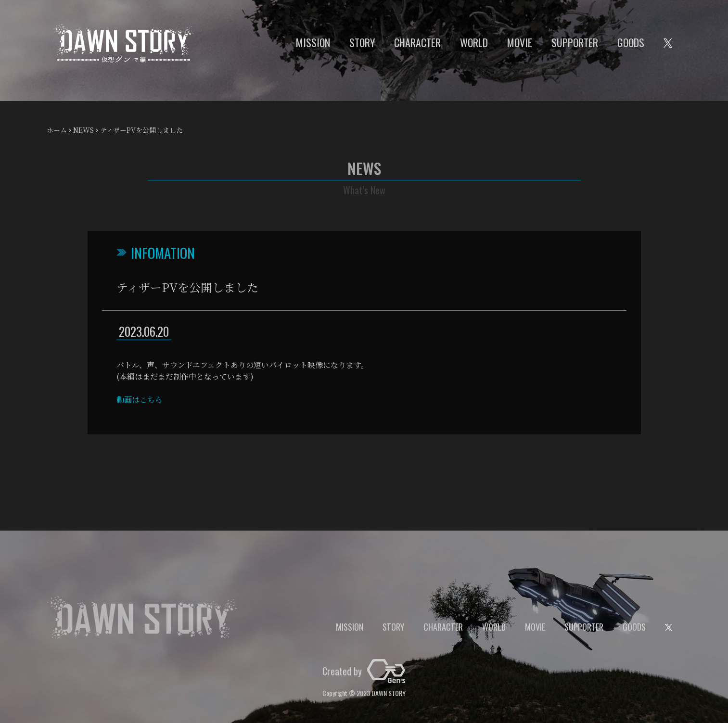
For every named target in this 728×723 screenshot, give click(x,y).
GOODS (631, 42)
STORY (362, 42)
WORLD (474, 42)
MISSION (313, 42)
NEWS (83, 130)
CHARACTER (417, 42)
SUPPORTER (575, 42)
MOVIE (520, 42)
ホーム (57, 130)
